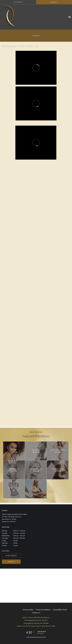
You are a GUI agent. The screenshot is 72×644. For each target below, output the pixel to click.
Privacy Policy (28, 610)
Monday (15, 531)
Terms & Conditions (43, 610)
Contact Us (36, 613)
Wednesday (15, 536)
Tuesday (15, 533)
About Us (30, 46)
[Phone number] (11, 555)
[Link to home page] (23, 17)
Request (11, 562)
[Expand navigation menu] (70, 17)
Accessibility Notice (60, 610)
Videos (37, 46)
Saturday (15, 543)
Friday (15, 540)
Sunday (15, 545)
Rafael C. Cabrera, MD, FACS (10, 46)
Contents (22, 46)
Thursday (15, 538)
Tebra (44, 637)
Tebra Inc (18, 610)
